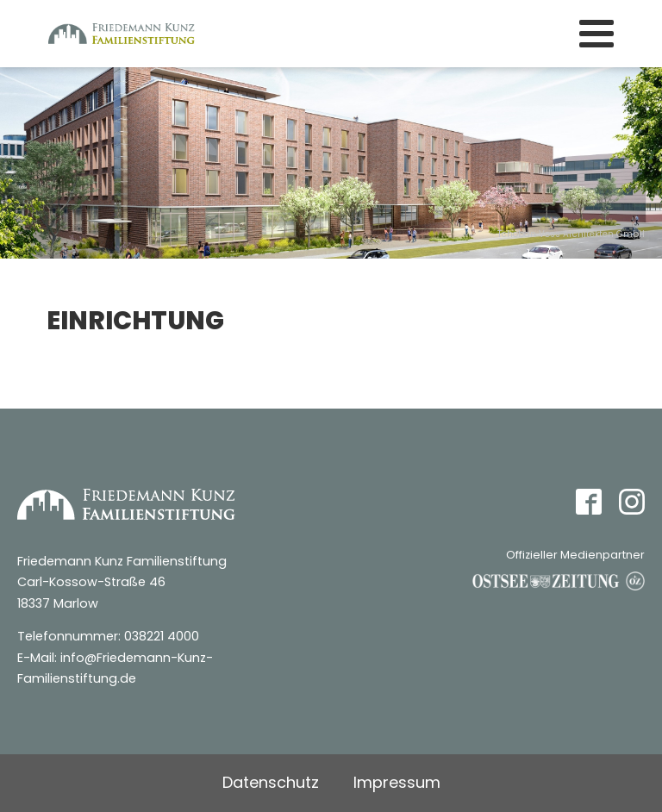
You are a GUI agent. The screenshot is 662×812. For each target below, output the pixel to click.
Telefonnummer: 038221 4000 (108, 636)
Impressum (397, 782)
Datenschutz (271, 782)
